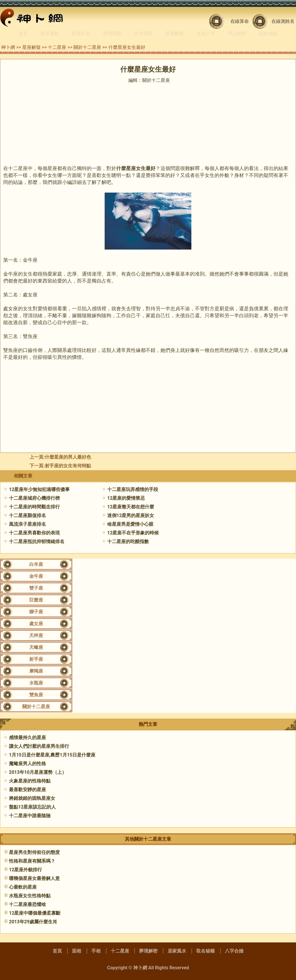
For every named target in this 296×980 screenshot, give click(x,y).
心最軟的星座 (23, 887)
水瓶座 (36, 683)
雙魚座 (36, 695)
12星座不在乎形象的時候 (133, 533)
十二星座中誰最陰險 (30, 816)
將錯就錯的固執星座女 (32, 798)
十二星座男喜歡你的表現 (34, 533)
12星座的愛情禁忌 (126, 498)
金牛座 (36, 576)
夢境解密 (148, 951)
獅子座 (36, 612)
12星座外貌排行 (25, 870)
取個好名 (81, 33)
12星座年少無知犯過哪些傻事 (39, 489)
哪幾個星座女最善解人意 (34, 878)
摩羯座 (36, 671)
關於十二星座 (87, 47)
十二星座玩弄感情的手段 (133, 489)
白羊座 (36, 564)
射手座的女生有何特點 (68, 466)
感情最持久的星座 (27, 738)
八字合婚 (234, 951)
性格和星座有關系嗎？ (32, 861)
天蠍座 (36, 647)
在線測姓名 (283, 21)
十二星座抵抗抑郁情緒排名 (37, 541)
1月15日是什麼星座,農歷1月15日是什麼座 (52, 755)
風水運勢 (50, 33)
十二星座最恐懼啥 (27, 904)
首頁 (23, 33)
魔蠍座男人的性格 (27, 764)
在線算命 (240, 21)
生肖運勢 (143, 33)
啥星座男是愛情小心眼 (130, 524)
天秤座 (36, 635)
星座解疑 (175, 33)
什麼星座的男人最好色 (68, 457)
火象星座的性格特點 (30, 781)
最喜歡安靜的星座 (27, 790)
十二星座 (57, 47)
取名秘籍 (206, 951)
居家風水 (177, 951)
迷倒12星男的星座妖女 (131, 515)
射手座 (36, 659)
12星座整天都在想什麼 (131, 507)
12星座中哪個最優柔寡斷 (35, 913)
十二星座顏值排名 (27, 515)
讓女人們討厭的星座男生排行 (39, 746)
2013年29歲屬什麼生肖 (33, 922)
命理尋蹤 (112, 33)
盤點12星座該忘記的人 (32, 807)
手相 (96, 951)
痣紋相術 (268, 33)
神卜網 (8, 47)
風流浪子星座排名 (27, 524)
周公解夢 (237, 33)
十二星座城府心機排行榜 (34, 498)
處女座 (36, 624)
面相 (77, 951)
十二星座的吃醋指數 (128, 541)
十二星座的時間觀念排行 (34, 507)
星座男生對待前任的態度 (34, 852)
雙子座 (36, 588)
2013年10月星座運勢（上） (38, 772)
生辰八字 (206, 33)
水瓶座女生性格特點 (30, 896)
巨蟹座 (36, 600)
